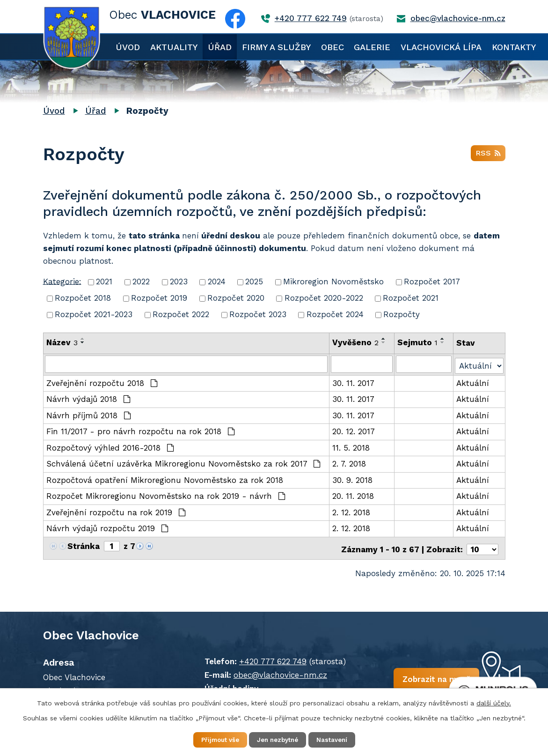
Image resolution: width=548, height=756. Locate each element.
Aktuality (174, 47)
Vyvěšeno (356, 342)
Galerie (372, 47)
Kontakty (514, 47)
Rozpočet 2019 (159, 298)
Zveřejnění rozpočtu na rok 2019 (116, 511)
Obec (332, 47)
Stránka (84, 545)
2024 (217, 282)
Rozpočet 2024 (335, 314)
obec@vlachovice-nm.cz (269, 671)
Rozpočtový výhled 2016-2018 (110, 446)
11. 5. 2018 (351, 446)
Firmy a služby (276, 47)
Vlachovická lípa (441, 47)
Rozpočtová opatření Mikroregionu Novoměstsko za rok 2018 (165, 479)
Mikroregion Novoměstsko (333, 282)
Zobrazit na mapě (414, 678)
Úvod (128, 47)
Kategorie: (62, 281)
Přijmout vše (213, 739)
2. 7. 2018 (350, 462)
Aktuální (473, 382)
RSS (488, 155)
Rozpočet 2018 (83, 298)
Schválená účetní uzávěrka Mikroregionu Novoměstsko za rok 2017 (184, 462)
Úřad (220, 47)
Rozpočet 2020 (236, 298)
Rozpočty (402, 314)
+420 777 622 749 (262, 657)
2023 (179, 282)
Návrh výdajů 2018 (89, 398)
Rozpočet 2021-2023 (94, 314)
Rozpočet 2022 (181, 314)
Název (62, 342)
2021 (104, 282)
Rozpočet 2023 (258, 314)
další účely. (494, 702)
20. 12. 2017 (354, 430)
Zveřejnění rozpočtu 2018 (102, 382)
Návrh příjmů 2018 (89, 414)
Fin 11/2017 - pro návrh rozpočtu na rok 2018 (141, 430)
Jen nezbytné (279, 739)
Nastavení (340, 739)
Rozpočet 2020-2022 (324, 298)
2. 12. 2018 (352, 511)
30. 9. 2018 (353, 479)
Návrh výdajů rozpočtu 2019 (108, 527)
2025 (254, 282)
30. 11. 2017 (354, 382)
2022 (141, 282)
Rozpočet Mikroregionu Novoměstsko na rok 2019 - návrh (166, 495)
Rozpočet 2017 (432, 282)
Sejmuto (418, 342)
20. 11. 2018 (354, 495)
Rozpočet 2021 (411, 298)
